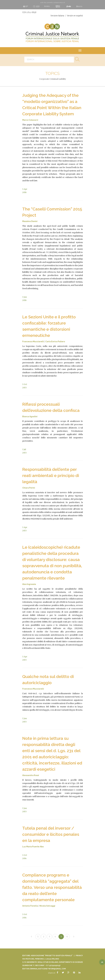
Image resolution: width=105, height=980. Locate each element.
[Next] (74, 937)
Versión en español (75, 16)
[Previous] (31, 937)
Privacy (79, 956)
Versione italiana (57, 16)
